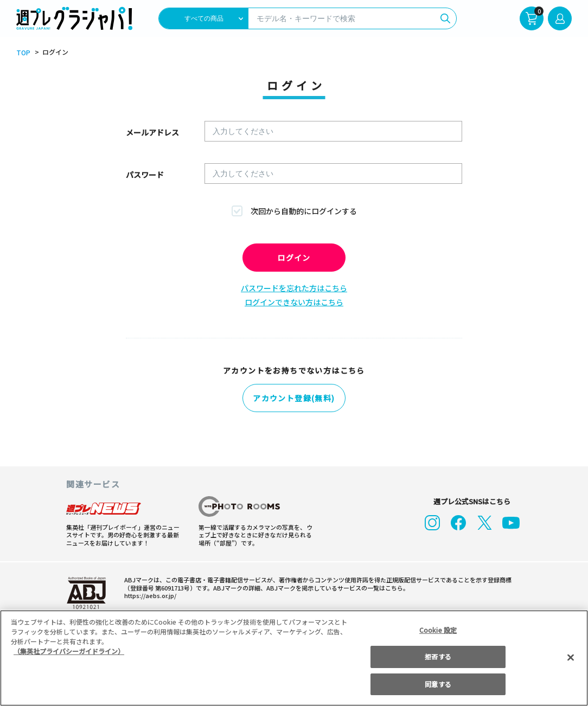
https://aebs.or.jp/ (150, 594)
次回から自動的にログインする (304, 211)
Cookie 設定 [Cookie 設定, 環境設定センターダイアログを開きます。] (438, 630)
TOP (23, 53)
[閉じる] (571, 657)
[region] (294, 658)
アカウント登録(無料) (294, 398)
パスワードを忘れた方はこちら (294, 288)
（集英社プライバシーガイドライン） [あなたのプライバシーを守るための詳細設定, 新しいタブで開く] (69, 651)
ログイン (294, 258)
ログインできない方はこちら (294, 302)
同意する (438, 684)
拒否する (438, 656)
